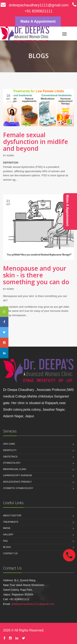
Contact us (10, 553)
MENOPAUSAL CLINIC (15, 469)
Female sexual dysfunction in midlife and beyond (36, 142)
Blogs (7, 547)
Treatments (11, 522)
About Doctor (12, 515)
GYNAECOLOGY (12, 463)
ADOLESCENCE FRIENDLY (17, 482)
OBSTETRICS (10, 457)
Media (7, 528)
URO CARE (9, 444)
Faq (5, 541)
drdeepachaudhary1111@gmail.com (34, 5)
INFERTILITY (10, 450)
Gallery (8, 534)
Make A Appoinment (38, 21)
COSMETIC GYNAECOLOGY (18, 488)
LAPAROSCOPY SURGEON (18, 475)
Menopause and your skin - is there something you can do (36, 275)
